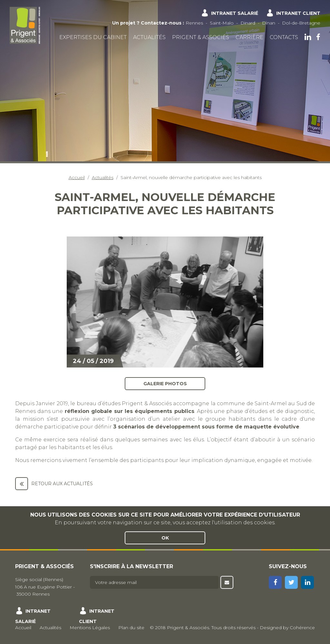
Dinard (248, 23)
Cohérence (302, 628)
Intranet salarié (235, 13)
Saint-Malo (222, 23)
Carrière (249, 37)
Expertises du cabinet (93, 37)
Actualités (149, 37)
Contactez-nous (161, 23)
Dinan (269, 23)
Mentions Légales (90, 628)
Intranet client (298, 13)
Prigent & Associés (201, 37)
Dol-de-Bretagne (301, 23)
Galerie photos (165, 384)
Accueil (77, 177)
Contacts (284, 37)
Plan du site (131, 628)
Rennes (194, 23)
